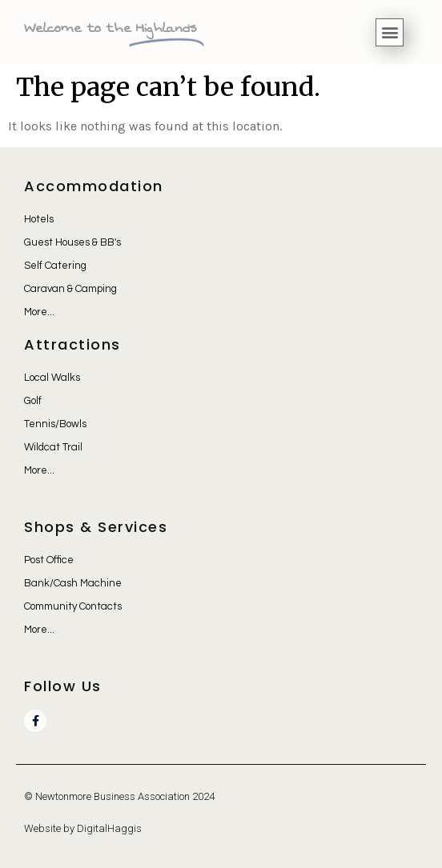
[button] (390, 32)
